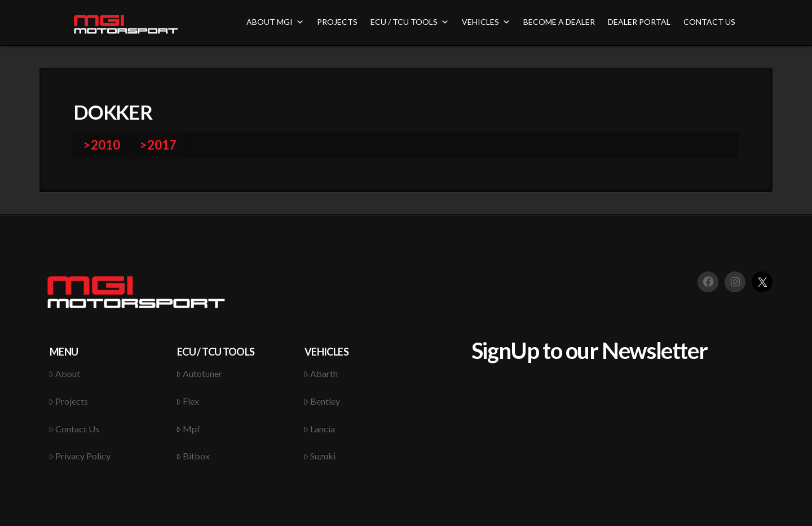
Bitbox (193, 456)
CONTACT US (709, 22)
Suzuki (320, 456)
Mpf (188, 429)
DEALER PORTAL (639, 22)
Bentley (322, 401)
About (65, 373)
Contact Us (74, 429)
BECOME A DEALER (559, 22)
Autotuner (199, 373)
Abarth (321, 373)
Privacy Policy (80, 456)
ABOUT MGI (275, 22)
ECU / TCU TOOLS (410, 22)
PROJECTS (337, 22)
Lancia (319, 429)
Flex (188, 401)
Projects (69, 401)
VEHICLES (486, 22)
